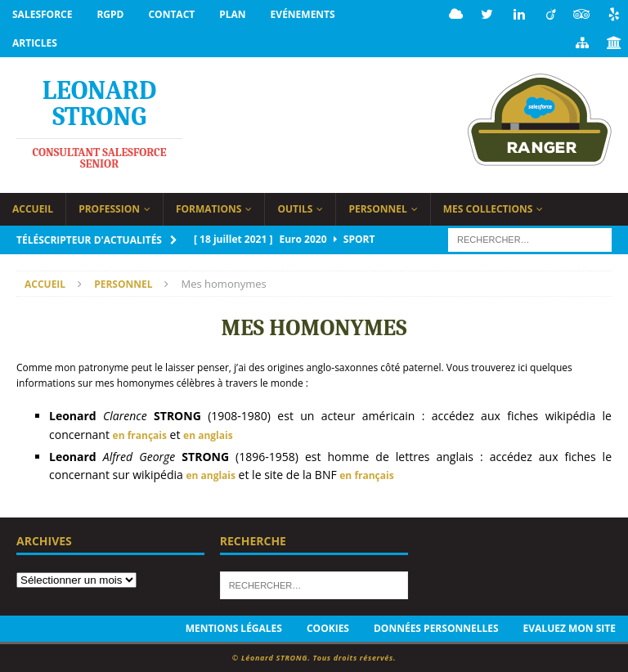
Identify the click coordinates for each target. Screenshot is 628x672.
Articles (35, 43)
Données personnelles (436, 628)
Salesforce (42, 14)
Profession (109, 209)
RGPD (110, 14)
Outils (295, 209)
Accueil (33, 209)
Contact (171, 14)
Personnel (377, 209)
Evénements (303, 14)
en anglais (208, 435)
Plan (232, 14)
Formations (209, 209)
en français (140, 435)
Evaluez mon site (570, 628)
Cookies (328, 628)
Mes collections (488, 209)
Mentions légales (234, 628)
